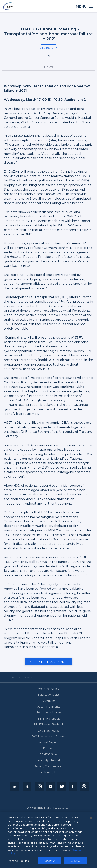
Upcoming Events (48, 707)
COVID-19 (48, 701)
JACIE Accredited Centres (48, 737)
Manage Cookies (18, 862)
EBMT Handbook (49, 719)
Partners (49, 749)
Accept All (50, 862)
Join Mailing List (48, 772)
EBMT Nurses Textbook (49, 725)
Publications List (49, 695)
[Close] (91, 819)
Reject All (75, 862)
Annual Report (48, 743)
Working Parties (49, 689)
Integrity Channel (49, 760)
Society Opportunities (49, 767)
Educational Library (49, 713)
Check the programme (48, 662)
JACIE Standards (49, 731)
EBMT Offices (48, 755)
